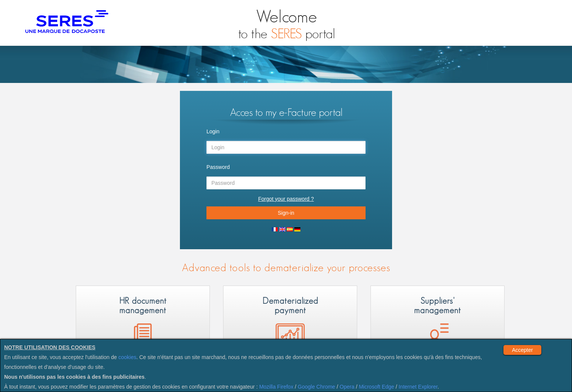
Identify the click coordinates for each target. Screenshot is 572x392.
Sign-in (286, 213)
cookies (127, 357)
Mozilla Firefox (276, 387)
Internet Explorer (418, 387)
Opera (347, 387)
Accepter (522, 350)
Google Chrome (316, 387)
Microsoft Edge (376, 387)
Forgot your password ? (286, 199)
